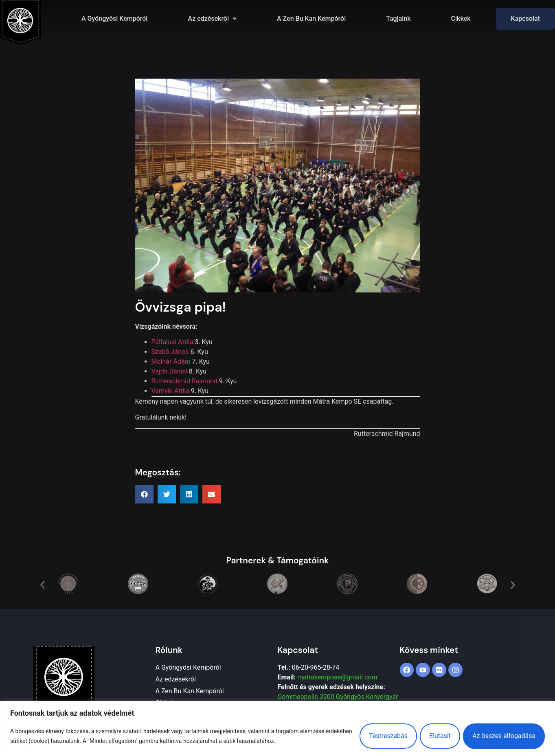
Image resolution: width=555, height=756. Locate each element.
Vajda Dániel (169, 371)
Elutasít (438, 736)
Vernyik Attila (170, 391)
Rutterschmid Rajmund (185, 381)
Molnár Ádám (171, 362)
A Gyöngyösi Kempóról (114, 19)
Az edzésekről (212, 19)
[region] (277, 729)
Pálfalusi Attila (172, 342)
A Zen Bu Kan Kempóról (311, 19)
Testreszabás (385, 736)
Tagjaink (398, 19)
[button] (212, 19)
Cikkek (461, 19)
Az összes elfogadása (503, 736)
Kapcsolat (525, 19)
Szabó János (170, 352)
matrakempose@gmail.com (337, 677)
